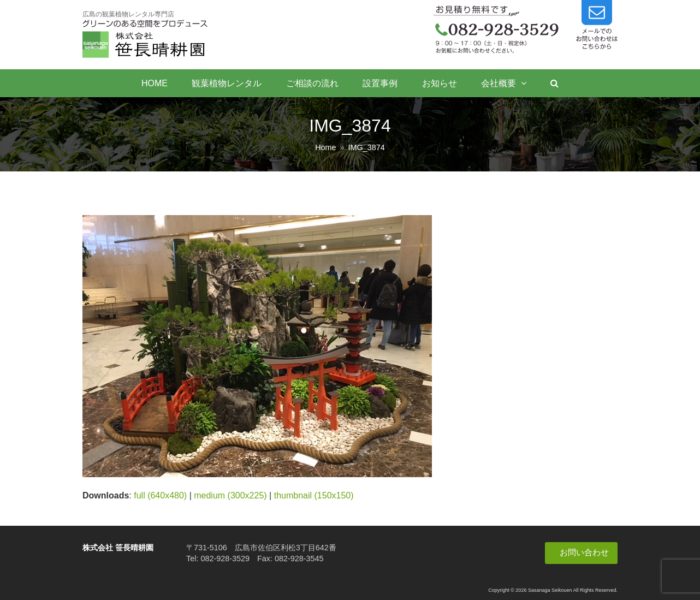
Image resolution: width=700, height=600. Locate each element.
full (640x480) (160, 495)
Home (325, 147)
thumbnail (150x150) (314, 495)
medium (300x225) (230, 495)
